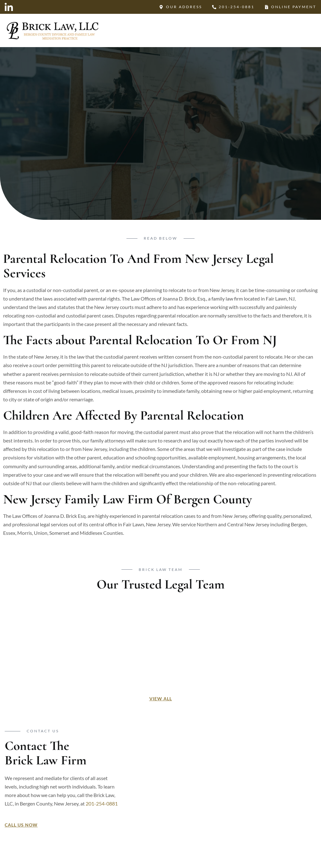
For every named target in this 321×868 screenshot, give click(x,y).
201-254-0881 (102, 804)
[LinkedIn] (9, 8)
